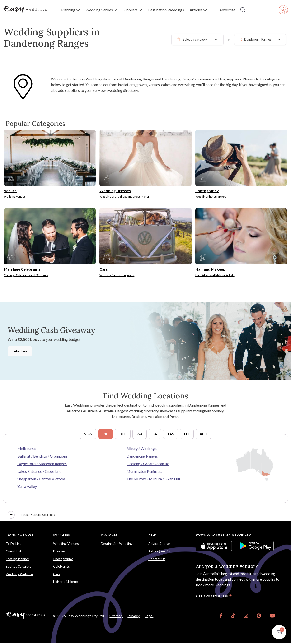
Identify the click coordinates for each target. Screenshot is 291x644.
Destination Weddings (118, 544)
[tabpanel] (145, 477)
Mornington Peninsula (144, 471)
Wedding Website (19, 574)
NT (187, 434)
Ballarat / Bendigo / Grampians (42, 456)
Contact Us (157, 559)
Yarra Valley (27, 486)
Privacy (134, 616)
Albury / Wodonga (142, 448)
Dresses (59, 551)
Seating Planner (17, 559)
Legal (149, 616)
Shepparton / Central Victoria (41, 479)
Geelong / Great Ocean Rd (148, 464)
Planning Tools (20, 535)
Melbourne (26, 448)
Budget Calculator (19, 566)
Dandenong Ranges (142, 456)
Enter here (20, 351)
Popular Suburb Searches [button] (31, 515)
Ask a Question (160, 551)
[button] (70, 10)
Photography (63, 559)
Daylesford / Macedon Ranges (42, 464)
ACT (204, 434)
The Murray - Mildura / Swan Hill (153, 479)
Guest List (14, 551)
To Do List (13, 544)
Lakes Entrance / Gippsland (39, 471)
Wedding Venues (66, 544)
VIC (106, 434)
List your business (214, 595)
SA (155, 434)
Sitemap (116, 616)
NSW (88, 434)
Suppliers (61, 535)
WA (140, 434)
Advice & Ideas (160, 544)
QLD (123, 434)
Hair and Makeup (66, 581)
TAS (171, 434)
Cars (57, 574)
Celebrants (61, 566)
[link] (221, 616)
